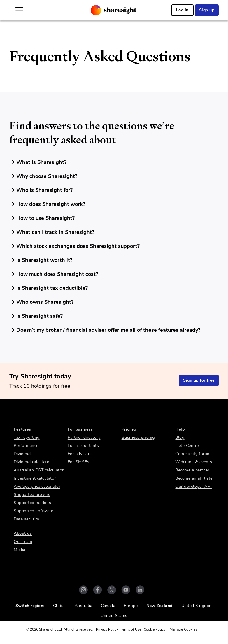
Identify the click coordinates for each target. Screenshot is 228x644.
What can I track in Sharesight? (52, 232)
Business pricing (138, 437)
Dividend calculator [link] (32, 462)
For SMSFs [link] (79, 462)
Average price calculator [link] (37, 486)
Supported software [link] (33, 511)
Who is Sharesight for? (41, 190)
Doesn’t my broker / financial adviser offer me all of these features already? (105, 330)
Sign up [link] (207, 10)
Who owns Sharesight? (41, 302)
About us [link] (23, 533)
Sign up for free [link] (199, 380)
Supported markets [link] (33, 503)
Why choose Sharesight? (43, 176)
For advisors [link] (80, 454)
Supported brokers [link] (32, 495)
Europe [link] (131, 606)
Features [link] (22, 429)
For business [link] (80, 429)
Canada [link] (108, 606)
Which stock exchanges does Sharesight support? (74, 246)
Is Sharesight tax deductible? (49, 288)
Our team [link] (23, 542)
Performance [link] (26, 446)
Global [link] (59, 606)
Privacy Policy (107, 629)
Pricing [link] (129, 429)
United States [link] (114, 616)
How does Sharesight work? (47, 204)
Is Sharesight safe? (36, 316)
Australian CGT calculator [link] (39, 470)
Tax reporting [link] (27, 437)
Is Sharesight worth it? (41, 260)
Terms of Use (131, 629)
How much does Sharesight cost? (54, 274)
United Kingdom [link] (197, 606)
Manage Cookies (184, 629)
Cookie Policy (155, 629)
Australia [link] (84, 606)
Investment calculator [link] (35, 478)
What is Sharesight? (38, 162)
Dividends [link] (23, 454)
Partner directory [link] (84, 437)
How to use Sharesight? (42, 218)
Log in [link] (182, 10)
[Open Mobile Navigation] (19, 10)
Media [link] (20, 550)
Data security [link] (27, 519)
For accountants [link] (83, 446)
